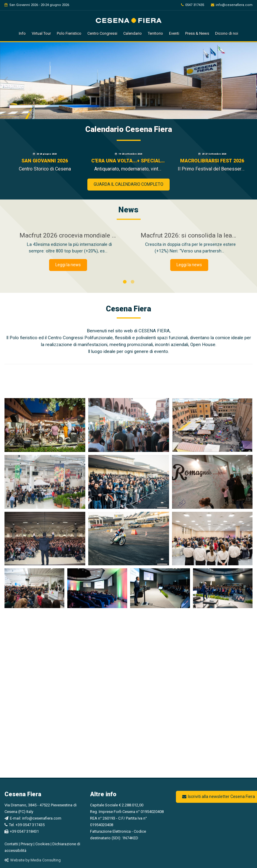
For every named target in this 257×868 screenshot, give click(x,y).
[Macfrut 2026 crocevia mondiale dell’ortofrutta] (68, 243)
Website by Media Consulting (33, 860)
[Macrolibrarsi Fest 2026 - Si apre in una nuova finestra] (212, 163)
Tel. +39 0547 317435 (25, 825)
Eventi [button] (174, 33)
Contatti (11, 844)
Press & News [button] (197, 33)
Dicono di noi (227, 33)
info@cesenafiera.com (232, 5)
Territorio (155, 33)
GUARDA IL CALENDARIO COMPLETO (128, 184)
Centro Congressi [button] (102, 33)
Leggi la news (68, 265)
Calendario (133, 33)
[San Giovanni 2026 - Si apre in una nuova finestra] (45, 163)
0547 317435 (193, 5)
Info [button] (22, 33)
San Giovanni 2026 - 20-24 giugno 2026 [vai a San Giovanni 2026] (37, 5)
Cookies (42, 844)
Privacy (27, 844)
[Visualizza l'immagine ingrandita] (45, 425)
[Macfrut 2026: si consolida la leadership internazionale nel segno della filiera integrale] (189, 243)
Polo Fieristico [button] (69, 33)
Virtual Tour (41, 33)
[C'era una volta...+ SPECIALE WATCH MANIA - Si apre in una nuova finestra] (129, 163)
